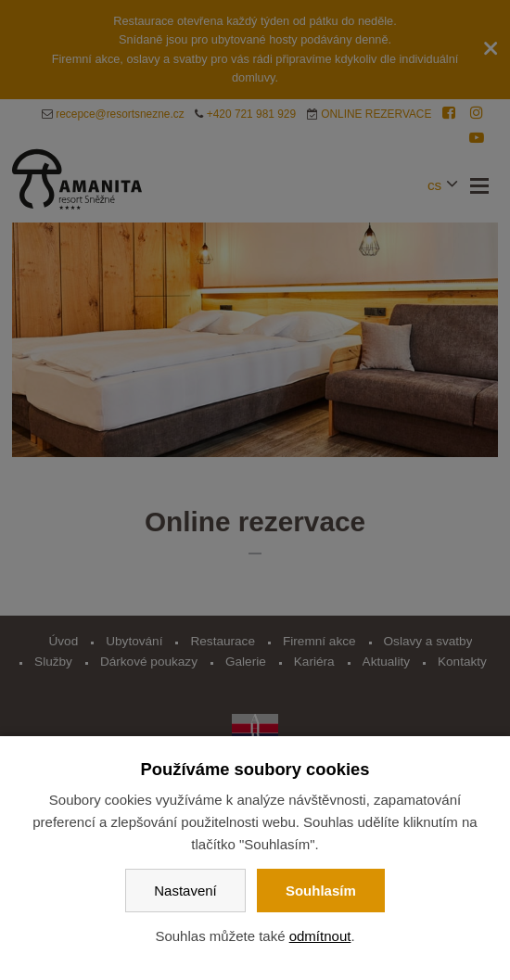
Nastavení (185, 891)
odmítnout (320, 936)
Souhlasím (321, 891)
